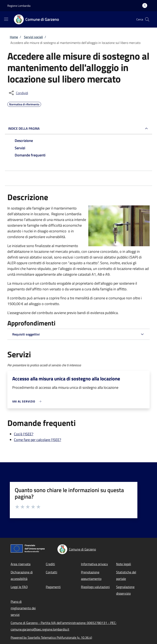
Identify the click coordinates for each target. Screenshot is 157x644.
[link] (28, 401)
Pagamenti (53, 587)
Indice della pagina (24, 128)
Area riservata (21, 564)
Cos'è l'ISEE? (24, 434)
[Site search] (147, 19)
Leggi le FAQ (19, 587)
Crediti (50, 564)
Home (14, 37)
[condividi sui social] (18, 93)
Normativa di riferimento (24, 104)
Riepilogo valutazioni (95, 587)
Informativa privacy (94, 564)
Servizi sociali (33, 37)
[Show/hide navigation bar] (6, 19)
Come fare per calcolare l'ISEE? (38, 440)
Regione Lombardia (19, 6)
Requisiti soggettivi (26, 334)
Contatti (52, 572)
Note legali (124, 564)
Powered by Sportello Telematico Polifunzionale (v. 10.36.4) (51, 637)
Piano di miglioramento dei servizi (23, 608)
